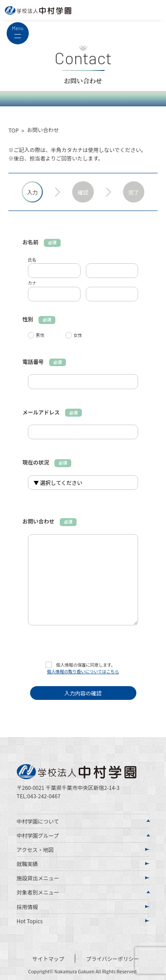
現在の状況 (47, 462)
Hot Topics (30, 921)
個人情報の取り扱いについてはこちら (83, 672)
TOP (14, 130)
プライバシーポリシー (112, 959)
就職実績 (27, 864)
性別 (39, 319)
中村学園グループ (38, 835)
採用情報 (27, 907)
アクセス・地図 (35, 849)
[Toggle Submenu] (148, 821)
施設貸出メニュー (38, 878)
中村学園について (38, 821)
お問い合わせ (50, 521)
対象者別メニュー (38, 892)
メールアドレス (52, 412)
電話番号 (44, 361)
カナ (32, 283)
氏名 (32, 260)
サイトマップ (48, 959)
